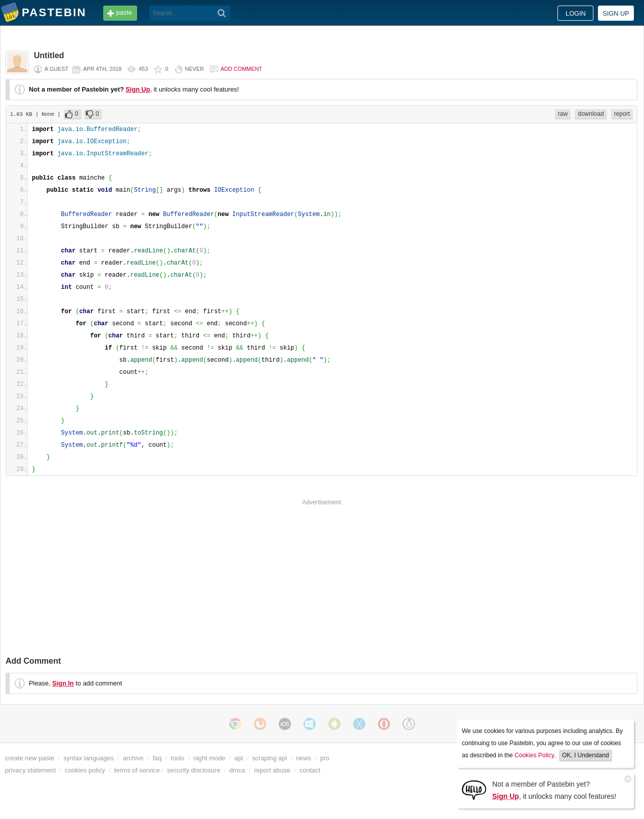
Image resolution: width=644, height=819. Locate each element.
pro (325, 758)
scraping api (269, 758)
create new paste (30, 758)
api (239, 758)
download (591, 114)
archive (133, 758)
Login (576, 13)
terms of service (137, 770)
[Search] (222, 13)
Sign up (616, 13)
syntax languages (89, 758)
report (622, 114)
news (304, 758)
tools (177, 758)
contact (310, 770)
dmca (237, 770)
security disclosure (194, 770)
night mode (209, 758)
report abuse (272, 770)
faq (157, 758)
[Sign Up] (474, 789)
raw (563, 114)
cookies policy (85, 770)
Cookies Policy (534, 755)
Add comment (241, 69)
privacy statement (30, 770)
